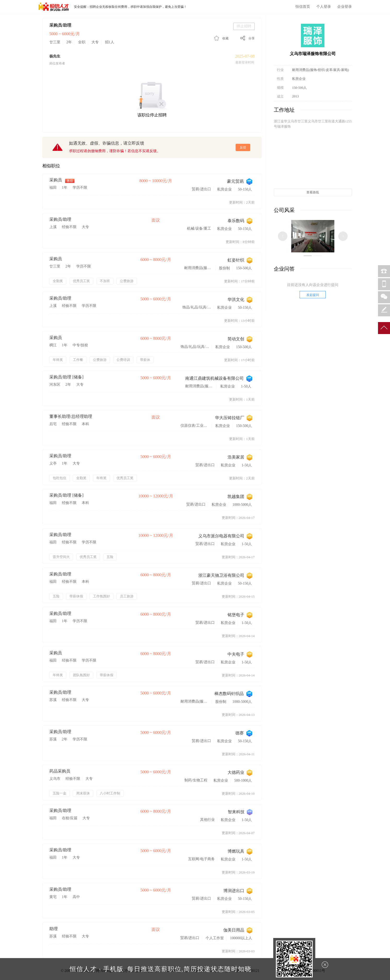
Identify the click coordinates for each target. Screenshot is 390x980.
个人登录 (324, 7)
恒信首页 (303, 7)
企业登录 (345, 7)
